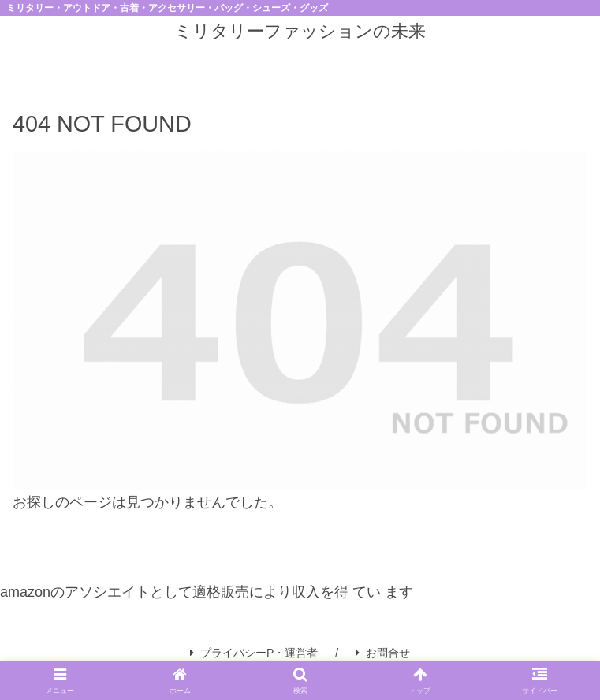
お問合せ (383, 653)
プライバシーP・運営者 (254, 653)
